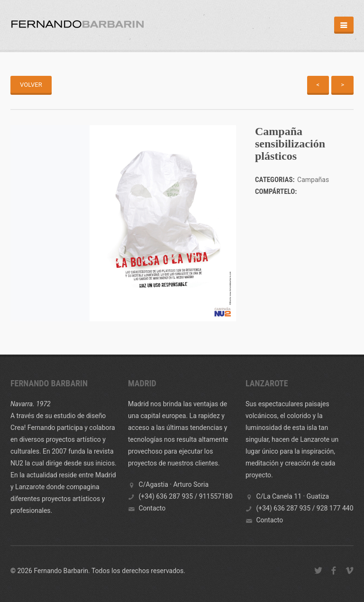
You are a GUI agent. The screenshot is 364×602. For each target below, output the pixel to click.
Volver (31, 85)
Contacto (152, 508)
